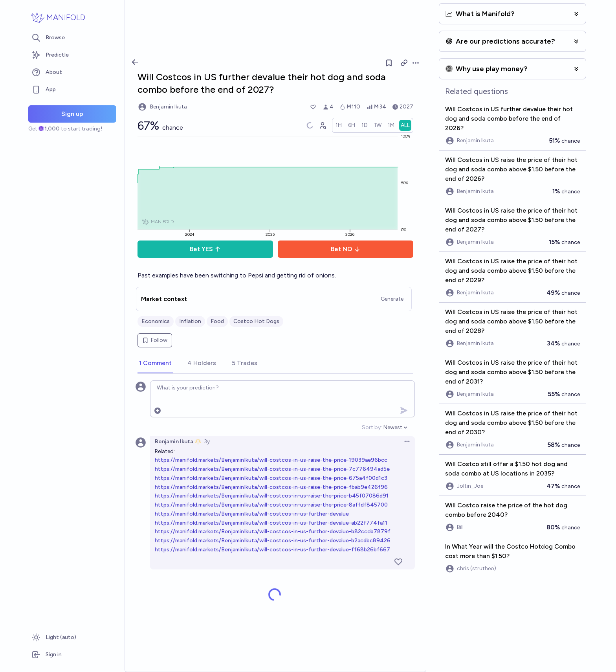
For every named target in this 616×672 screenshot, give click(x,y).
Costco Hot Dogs (256, 321)
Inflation (190, 321)
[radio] (339, 125)
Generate (392, 299)
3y (207, 442)
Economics (156, 321)
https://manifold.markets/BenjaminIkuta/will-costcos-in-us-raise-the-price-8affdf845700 (271, 505)
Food (217, 321)
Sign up (72, 114)
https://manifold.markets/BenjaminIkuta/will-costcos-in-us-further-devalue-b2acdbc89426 (273, 541)
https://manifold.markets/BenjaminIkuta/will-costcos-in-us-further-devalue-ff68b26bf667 (272, 550)
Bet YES (205, 249)
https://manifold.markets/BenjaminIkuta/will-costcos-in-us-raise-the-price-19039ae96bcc (271, 460)
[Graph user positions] (323, 125)
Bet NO (346, 249)
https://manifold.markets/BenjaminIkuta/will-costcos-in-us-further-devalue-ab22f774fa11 (271, 523)
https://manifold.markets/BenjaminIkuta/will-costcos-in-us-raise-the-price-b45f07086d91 (272, 496)
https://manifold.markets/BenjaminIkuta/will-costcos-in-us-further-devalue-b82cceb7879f (273, 532)
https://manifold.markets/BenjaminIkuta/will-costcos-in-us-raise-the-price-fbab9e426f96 (271, 487)
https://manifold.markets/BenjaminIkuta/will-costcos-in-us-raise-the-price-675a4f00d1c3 (271, 478)
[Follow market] (389, 63)
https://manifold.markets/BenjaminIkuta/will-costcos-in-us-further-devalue (252, 514)
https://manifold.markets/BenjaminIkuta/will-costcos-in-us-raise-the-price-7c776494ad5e (272, 469)
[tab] (155, 364)
